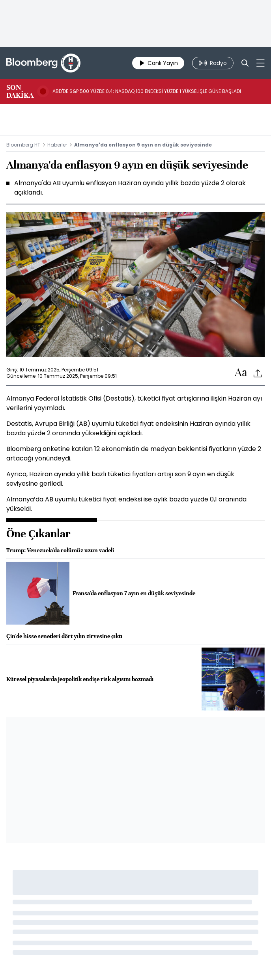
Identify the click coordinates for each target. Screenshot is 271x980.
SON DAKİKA (20, 91)
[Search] (245, 63)
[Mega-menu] (261, 63)
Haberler (57, 145)
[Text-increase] (241, 373)
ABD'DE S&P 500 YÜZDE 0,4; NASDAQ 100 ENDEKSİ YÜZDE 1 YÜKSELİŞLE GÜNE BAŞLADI (147, 91)
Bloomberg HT (23, 145)
